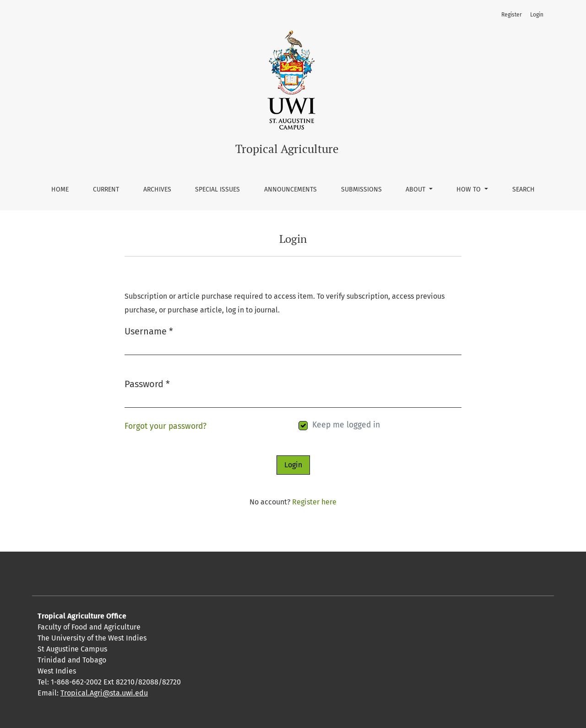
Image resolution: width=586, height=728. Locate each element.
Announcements (290, 189)
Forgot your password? (165, 426)
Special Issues (217, 189)
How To (469, 189)
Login (537, 15)
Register (512, 15)
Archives (157, 189)
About (416, 189)
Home (60, 189)
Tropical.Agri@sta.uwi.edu (104, 693)
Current (106, 189)
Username (149, 331)
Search (524, 189)
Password (147, 383)
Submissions (361, 189)
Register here (314, 502)
